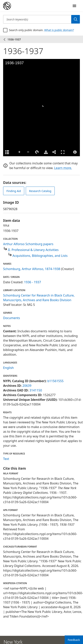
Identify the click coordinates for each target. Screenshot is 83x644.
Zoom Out (28, 152)
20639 (27, 386)
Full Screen (63, 152)
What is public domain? (59, 30)
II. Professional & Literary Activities (33, 250)
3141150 (36, 390)
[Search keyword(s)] (37, 19)
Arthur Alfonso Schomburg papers (28, 244)
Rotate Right (37, 152)
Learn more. (63, 168)
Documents (12, 318)
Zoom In (20, 152)
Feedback (74, 640)
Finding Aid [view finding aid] (14, 191)
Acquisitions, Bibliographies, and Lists (40, 256)
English (8, 368)
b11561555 (55, 381)
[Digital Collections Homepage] (7, 6)
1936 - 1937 (33, 282)
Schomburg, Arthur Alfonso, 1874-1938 (32, 269)
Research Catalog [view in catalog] (40, 191)
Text (6, 459)
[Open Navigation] (74, 6)
